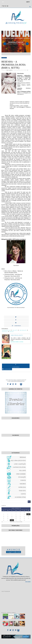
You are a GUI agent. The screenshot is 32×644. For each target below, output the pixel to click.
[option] (16, 43)
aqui (14, 226)
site (8, 222)
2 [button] (16, 55)
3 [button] (18, 55)
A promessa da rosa (6, 330)
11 (28, 514)
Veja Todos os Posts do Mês (16, 522)
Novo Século (5, 332)
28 (12, 520)
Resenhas (4, 58)
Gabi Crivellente (9, 70)
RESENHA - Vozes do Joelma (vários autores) (16, 43)
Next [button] (27, 44)
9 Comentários (7, 369)
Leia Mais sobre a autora (17, 342)
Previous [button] (5, 44)
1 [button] (14, 55)
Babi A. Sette (15, 330)
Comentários (16, 326)
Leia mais (28, 582)
